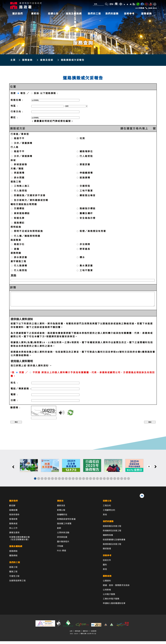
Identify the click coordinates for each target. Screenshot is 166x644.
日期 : (14, 403)
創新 (59, 531)
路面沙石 (19, 244)
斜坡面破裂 (21, 164)
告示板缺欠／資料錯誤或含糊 (31, 200)
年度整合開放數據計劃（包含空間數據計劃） (20, 541)
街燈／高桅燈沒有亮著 (93, 231)
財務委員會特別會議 (66, 522)
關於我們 (18, 14)
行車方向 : (17, 112)
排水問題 (19, 178)
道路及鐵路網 (74, 14)
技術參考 (129, 14)
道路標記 (19, 223)
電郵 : (14, 397)
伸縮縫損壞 (86, 173)
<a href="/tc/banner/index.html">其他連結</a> (83, 471)
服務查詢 (147, 14)
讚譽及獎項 (14, 535)
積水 (82, 257)
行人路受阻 (86, 156)
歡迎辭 (12, 508)
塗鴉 (17, 249)
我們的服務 (112, 14)
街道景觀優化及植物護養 (114, 542)
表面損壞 (19, 173)
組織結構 (13, 513)
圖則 (105, 567)
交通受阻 (85, 186)
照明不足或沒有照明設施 (28, 231)
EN (111, 4)
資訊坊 (35, 14)
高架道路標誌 (22, 213)
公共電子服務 (109, 597)
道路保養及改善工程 (112, 529)
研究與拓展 (62, 540)
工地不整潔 (86, 191)
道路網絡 (13, 554)
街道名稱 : (17, 100)
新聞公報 (61, 513)
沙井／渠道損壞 (23, 156)
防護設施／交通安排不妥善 (30, 195)
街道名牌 (19, 218)
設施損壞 (85, 178)
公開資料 (107, 584)
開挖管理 (107, 551)
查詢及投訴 (47, 60)
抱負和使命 (14, 517)
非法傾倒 (85, 244)
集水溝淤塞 (86, 266)
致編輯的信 (62, 517)
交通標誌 (19, 208)
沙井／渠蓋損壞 (23, 143)
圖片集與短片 (63, 544)
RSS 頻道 (62, 553)
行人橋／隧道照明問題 (27, 236)
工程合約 (107, 508)
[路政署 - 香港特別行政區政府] (44, 5)
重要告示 (86, 634)
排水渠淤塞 (21, 257)
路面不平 (19, 138)
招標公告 (53, 14)
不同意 (37, 375)
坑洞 (82, 138)
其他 (13, 276)
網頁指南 (78, 634)
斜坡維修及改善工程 (112, 533)
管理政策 (13, 522)
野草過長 (85, 249)
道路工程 (13, 570)
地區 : (14, 106)
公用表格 (107, 593)
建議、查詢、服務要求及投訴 (116, 588)
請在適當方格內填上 (134, 129)
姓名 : (14, 386)
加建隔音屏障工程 (17, 583)
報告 (23, 93)
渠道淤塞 (85, 164)
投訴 (37, 93)
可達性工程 (14, 579)
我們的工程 (94, 14)
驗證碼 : (15, 410)
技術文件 (107, 563)
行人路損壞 (21, 266)
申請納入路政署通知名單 (114, 606)
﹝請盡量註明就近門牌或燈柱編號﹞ (52, 121)
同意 (22, 375)
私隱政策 (94, 634)
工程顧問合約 (109, 513)
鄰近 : (14, 117)
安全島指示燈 (88, 218)
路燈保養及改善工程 (112, 547)
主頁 (13, 60)
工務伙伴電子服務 (111, 602)
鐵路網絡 (13, 558)
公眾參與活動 (63, 535)
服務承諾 (13, 526)
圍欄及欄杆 (86, 213)
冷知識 (60, 549)
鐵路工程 (13, 574)
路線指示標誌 (88, 208)
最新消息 (61, 508)
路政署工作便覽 (64, 526)
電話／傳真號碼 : (21, 391)
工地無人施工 (22, 186)
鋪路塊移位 (86, 151)
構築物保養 (108, 538)
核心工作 (13, 531)
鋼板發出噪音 (88, 195)
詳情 (13, 288)
